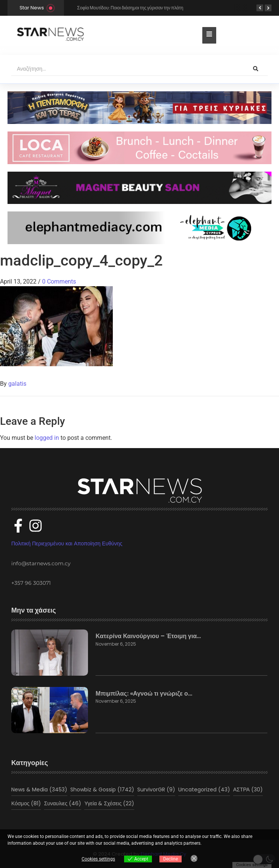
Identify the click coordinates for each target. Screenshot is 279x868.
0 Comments (59, 282)
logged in (47, 438)
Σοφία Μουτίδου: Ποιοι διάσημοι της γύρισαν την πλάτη (130, 8)
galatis (17, 384)
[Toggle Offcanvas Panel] (209, 35)
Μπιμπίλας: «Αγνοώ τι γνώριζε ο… (144, 694)
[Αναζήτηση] (127, 69)
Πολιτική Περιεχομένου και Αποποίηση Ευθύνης (67, 543)
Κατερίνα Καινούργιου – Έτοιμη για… (148, 636)
